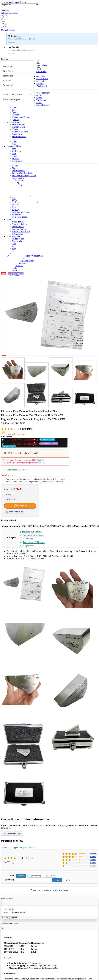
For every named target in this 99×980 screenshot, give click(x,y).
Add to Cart (20, 506)
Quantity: (8, 910)
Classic (15, 129)
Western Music (18, 127)
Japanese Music (19, 124)
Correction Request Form (12, 834)
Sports (15, 112)
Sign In (4, 15)
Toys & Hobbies (14, 146)
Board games (18, 161)
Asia (14, 144)
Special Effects (43, 105)
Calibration (28, 539)
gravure (15, 120)
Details (40, 460)
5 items (93, 857)
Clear (68, 880)
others (15, 107)
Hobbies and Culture (21, 117)
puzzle (15, 156)
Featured (7, 80)
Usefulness (51, 876)
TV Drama (41, 100)
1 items (93, 863)
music (39, 103)
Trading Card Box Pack (22, 173)
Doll (14, 154)
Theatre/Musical (19, 137)
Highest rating (35, 876)
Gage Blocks (29, 546)
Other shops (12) (17, 470)
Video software (43, 93)
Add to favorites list (14, 511)
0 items (93, 866)
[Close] (3, 904)
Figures (15, 168)
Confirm (14, 918)
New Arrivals (9, 71)
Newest (21, 876)
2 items (93, 860)
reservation (8, 76)
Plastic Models (18, 171)
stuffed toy (17, 151)
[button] (49, 27)
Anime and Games (20, 132)
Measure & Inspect (12, 99)
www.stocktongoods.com (15, 2)
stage (14, 110)
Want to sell (8, 85)
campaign (7, 66)
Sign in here (42, 65)
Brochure (16, 275)
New (30, 440)
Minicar (15, 158)
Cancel (5, 918)
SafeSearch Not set (9, 13)
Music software (13, 122)
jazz (14, 139)
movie (39, 98)
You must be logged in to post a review (18, 847)
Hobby (15, 166)
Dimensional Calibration (34, 542)
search (5, 10)
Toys (14, 149)
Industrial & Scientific (13, 95)
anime (39, 95)
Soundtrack (17, 134)
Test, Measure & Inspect (34, 535)
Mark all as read (8, 30)
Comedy (16, 115)
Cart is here (41, 72)
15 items (93, 854)
